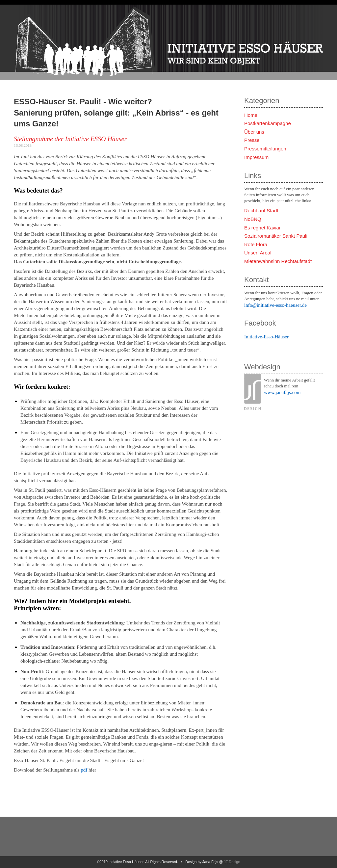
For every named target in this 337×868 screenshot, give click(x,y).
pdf (84, 770)
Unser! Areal (258, 253)
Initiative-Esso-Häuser (266, 337)
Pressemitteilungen (265, 149)
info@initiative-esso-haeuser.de (275, 305)
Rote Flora (256, 244)
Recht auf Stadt (261, 210)
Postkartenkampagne (268, 123)
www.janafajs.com (282, 392)
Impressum (256, 157)
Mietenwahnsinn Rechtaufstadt (278, 261)
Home (251, 115)
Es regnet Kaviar (262, 228)
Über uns (254, 132)
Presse (252, 140)
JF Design (232, 862)
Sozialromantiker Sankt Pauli (276, 236)
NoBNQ (253, 219)
